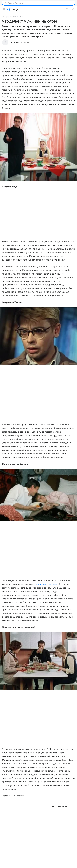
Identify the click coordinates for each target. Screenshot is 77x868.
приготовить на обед (46, 584)
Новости (23, 17)
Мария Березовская (20, 42)
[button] (38, 147)
